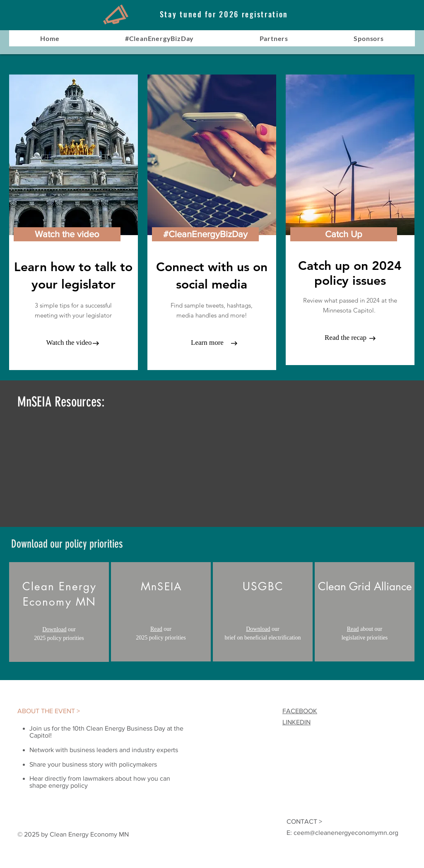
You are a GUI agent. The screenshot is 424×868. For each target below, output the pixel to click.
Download (54, 629)
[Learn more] (207, 343)
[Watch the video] (67, 234)
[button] (205, 234)
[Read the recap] (346, 338)
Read (156, 629)
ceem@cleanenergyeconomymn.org (346, 833)
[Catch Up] (344, 234)
